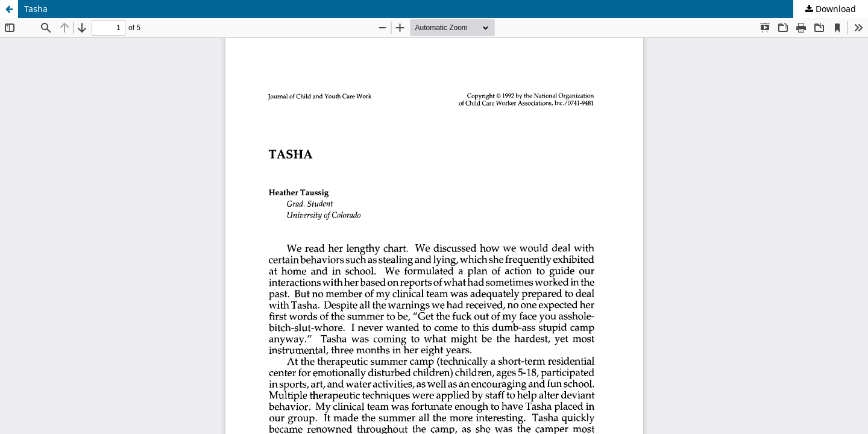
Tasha (36, 9)
